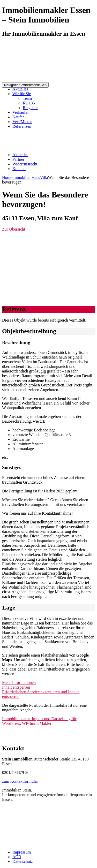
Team (27, 98)
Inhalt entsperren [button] (16, 687)
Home (7, 177)
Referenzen (22, 126)
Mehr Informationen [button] (19, 683)
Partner (18, 159)
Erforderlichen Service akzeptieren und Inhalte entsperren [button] (41, 694)
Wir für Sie (22, 94)
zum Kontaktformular (20, 781)
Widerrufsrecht (25, 164)
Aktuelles (20, 89)
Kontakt (19, 169)
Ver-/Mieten (22, 122)
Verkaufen (21, 112)
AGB (17, 857)
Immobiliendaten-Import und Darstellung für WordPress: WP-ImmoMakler (39, 721)
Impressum (22, 852)
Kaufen (18, 117)
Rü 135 (29, 103)
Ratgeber (30, 108)
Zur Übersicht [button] (14, 229)
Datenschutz (23, 861)
